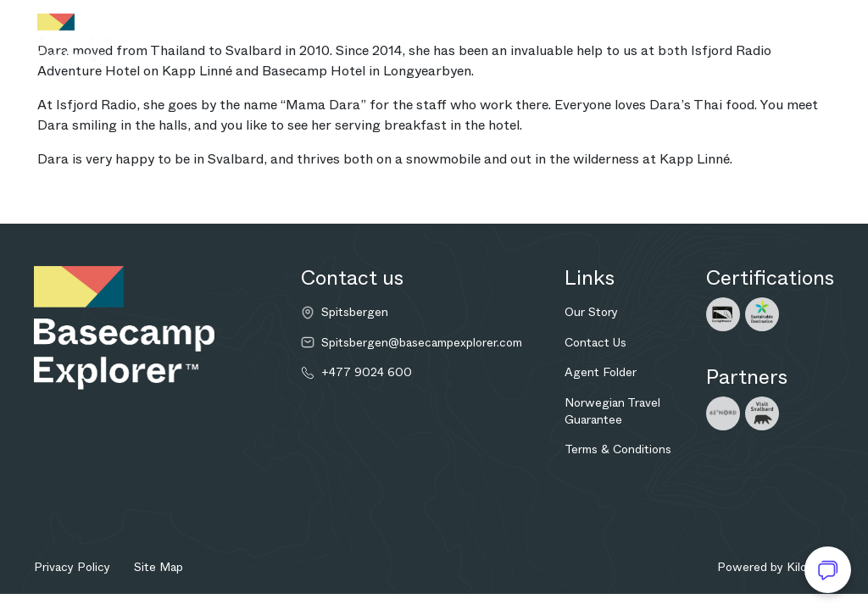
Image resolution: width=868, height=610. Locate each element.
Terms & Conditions (618, 449)
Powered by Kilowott (776, 567)
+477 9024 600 (367, 372)
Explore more (481, 39)
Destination (198, 39)
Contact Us (595, 342)
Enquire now (586, 39)
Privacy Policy (72, 567)
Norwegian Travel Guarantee (612, 411)
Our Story (591, 312)
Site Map (159, 567)
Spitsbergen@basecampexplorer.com (422, 343)
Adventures (302, 39)
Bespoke (389, 39)
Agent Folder (601, 372)
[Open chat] (828, 570)
